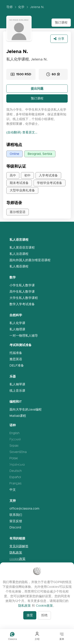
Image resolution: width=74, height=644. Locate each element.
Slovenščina (18, 452)
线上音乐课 (17, 391)
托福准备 (16, 353)
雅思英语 (16, 359)
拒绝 (44, 615)
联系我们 (16, 515)
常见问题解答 (19, 546)
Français (15, 483)
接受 (30, 615)
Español (15, 477)
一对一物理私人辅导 (24, 336)
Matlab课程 (18, 416)
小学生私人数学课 (22, 285)
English (15, 433)
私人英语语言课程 (22, 248)
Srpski (14, 446)
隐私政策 (16, 553)
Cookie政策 (44, 606)
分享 (59, 39)
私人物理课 (17, 329)
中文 (13, 490)
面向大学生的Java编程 (26, 409)
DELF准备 (17, 365)
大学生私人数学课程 (24, 298)
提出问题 (37, 89)
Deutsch (16, 471)
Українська (17, 464)
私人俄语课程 (19, 266)
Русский (15, 439)
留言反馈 (16, 521)
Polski (14, 458)
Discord (15, 527)
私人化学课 (17, 323)
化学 (21, 7)
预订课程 (61, 23)
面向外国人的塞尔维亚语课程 (30, 260)
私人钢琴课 (17, 384)
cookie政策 (17, 559)
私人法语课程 (19, 254)
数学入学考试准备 (22, 304)
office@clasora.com (24, 508)
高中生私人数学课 (22, 292)
